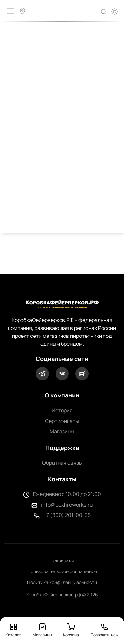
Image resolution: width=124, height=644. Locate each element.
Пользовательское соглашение (62, 571)
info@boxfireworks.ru (67, 505)
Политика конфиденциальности (62, 582)
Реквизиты (62, 560)
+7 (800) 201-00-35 (67, 515)
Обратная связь (62, 463)
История (62, 410)
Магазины (62, 431)
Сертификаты (62, 421)
